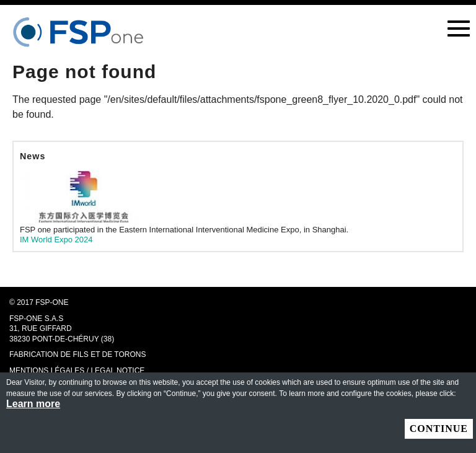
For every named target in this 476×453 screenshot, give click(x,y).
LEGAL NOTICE (117, 371)
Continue (439, 429)
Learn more (33, 404)
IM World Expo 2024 (56, 240)
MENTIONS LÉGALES (47, 371)
